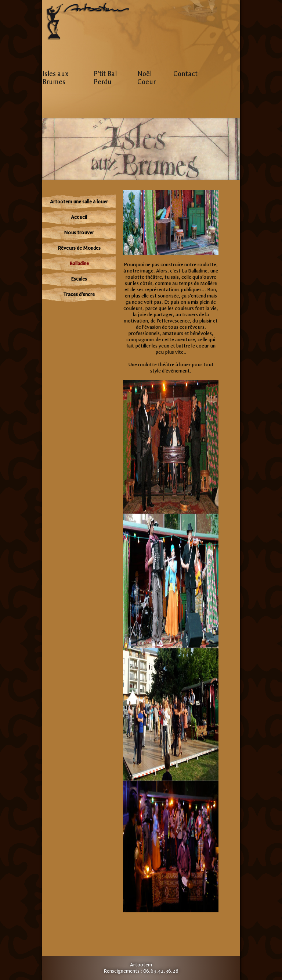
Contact (185, 74)
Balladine (79, 263)
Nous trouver (79, 233)
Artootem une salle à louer (79, 202)
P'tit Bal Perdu (105, 78)
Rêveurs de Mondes (79, 248)
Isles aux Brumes (55, 78)
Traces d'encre (79, 294)
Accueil (79, 217)
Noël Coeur (147, 78)
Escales (79, 279)
